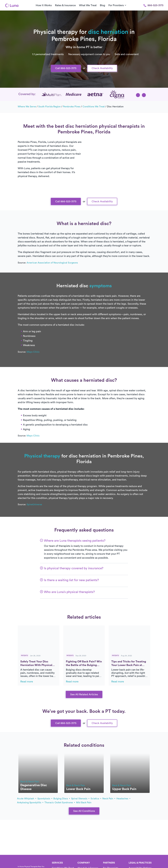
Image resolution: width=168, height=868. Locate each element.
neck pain (109, 799)
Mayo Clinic (33, 352)
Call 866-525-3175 (66, 68)
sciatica (96, 799)
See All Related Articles (84, 695)
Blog (103, 5)
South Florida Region (49, 107)
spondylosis (45, 799)
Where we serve (27, 107)
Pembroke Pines (72, 107)
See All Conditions (84, 811)
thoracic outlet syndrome (60, 802)
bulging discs (62, 799)
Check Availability (102, 68)
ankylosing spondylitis (30, 802)
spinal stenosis (80, 799)
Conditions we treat (94, 107)
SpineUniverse (34, 504)
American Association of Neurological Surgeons (52, 263)
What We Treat (88, 5)
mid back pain (84, 802)
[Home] (12, 5)
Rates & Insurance (65, 5)
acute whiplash (27, 799)
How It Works (44, 5)
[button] (138, 95)
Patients (24, 656)
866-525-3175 (153, 5)
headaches (123, 799)
